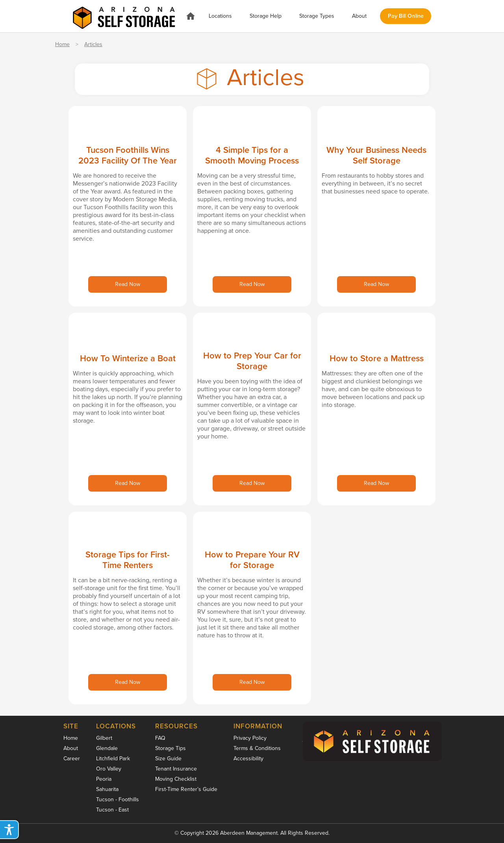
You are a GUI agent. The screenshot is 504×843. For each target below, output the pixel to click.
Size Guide (168, 759)
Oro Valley (109, 769)
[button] (220, 16)
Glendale (107, 748)
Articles (93, 45)
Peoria (104, 779)
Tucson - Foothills (118, 799)
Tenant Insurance (176, 769)
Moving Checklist (176, 779)
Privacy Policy (250, 738)
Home (62, 45)
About (71, 748)
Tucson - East (112, 810)
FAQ (160, 738)
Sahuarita (107, 789)
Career (72, 759)
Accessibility (248, 759)
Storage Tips (170, 748)
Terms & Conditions (257, 748)
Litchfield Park (113, 759)
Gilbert (104, 738)
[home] (124, 16)
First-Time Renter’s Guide (186, 789)
